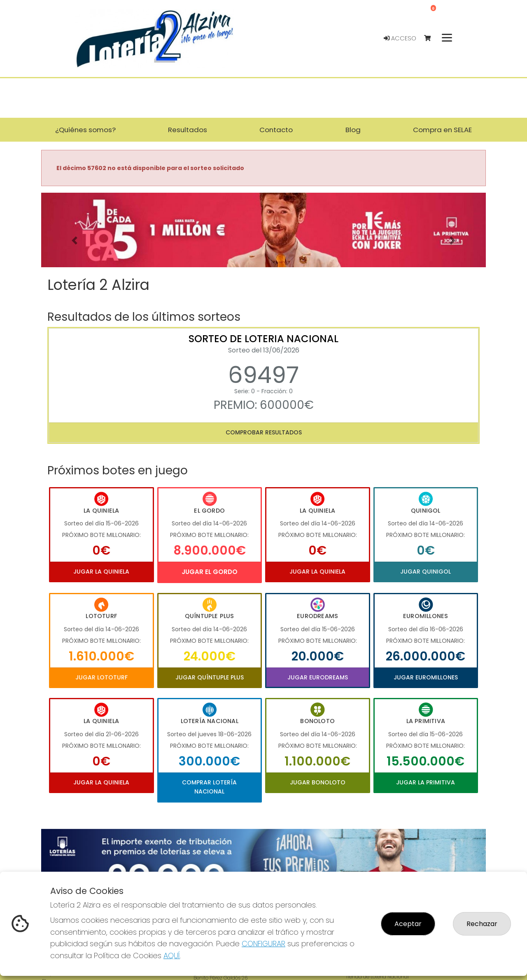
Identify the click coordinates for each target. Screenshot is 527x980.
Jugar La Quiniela (101, 572)
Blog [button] (353, 130)
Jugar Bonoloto (318, 782)
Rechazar (482, 924)
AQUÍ (172, 955)
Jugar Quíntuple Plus (210, 677)
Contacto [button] (276, 130)
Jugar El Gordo (210, 572)
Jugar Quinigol (426, 572)
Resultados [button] (188, 130)
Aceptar (408, 924)
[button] (75, 240)
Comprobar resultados (264, 432)
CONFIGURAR (263, 944)
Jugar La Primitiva (426, 782)
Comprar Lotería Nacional (209, 787)
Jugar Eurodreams (318, 677)
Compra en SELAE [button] (442, 130)
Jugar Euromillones (426, 677)
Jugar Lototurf (101, 677)
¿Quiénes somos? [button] (85, 130)
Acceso (400, 38)
